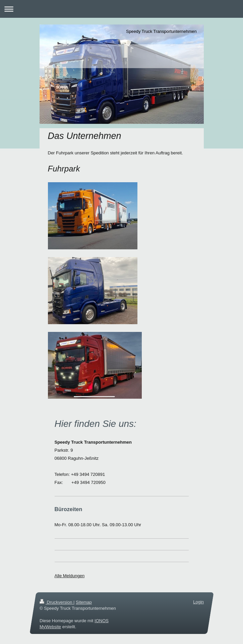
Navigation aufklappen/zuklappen (122, 9)
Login (198, 602)
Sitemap (84, 602)
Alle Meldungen (70, 576)
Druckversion (56, 602)
